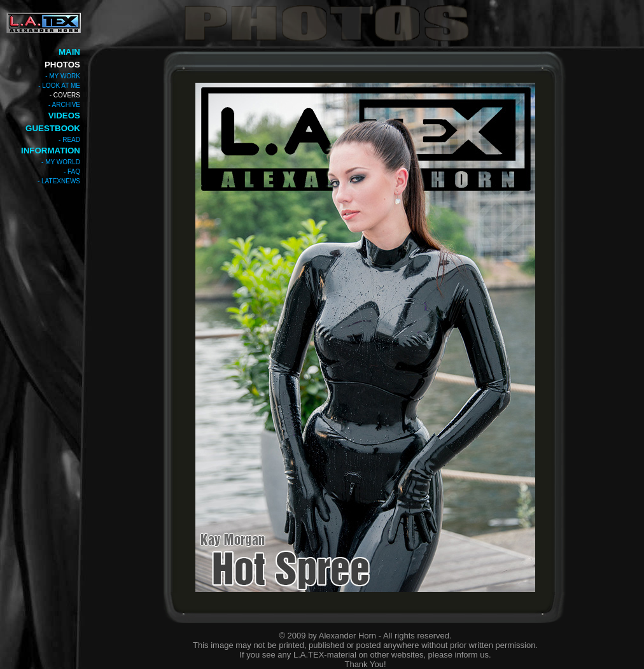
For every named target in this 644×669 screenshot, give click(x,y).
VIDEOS (64, 116)
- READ (69, 140)
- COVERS (65, 95)
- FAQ (72, 172)
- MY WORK (63, 76)
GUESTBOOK (53, 128)
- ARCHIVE (64, 105)
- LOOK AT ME (59, 86)
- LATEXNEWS (59, 181)
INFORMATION (51, 151)
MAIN (69, 52)
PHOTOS (62, 65)
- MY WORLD (61, 162)
